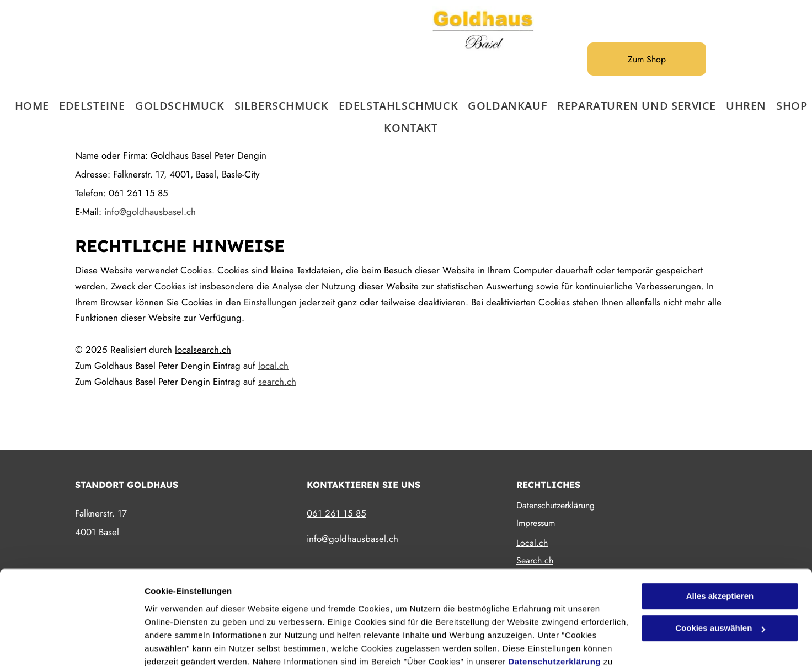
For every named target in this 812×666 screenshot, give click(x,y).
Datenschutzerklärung (554, 601)
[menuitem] (27, 106)
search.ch (277, 382)
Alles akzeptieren (720, 535)
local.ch (273, 366)
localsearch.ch (203, 350)
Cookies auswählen (183, 644)
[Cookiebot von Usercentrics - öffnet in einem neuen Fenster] (71, 644)
